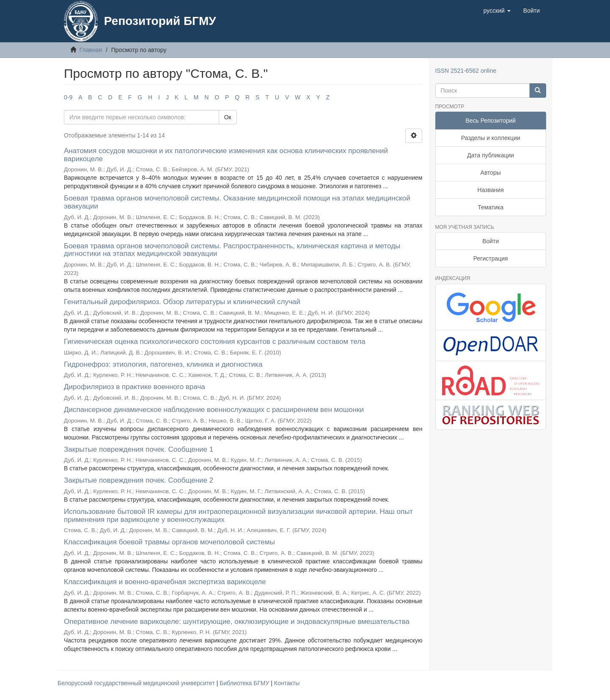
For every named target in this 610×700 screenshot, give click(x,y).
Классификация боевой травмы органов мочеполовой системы (169, 542)
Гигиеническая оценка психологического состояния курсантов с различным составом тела (215, 342)
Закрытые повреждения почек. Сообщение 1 (139, 449)
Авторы (491, 173)
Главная (91, 50)
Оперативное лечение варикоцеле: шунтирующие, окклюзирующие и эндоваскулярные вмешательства (237, 622)
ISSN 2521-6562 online (466, 71)
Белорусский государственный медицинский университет (137, 683)
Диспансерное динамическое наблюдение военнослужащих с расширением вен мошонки (214, 410)
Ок (228, 117)
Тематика (490, 207)
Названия (491, 190)
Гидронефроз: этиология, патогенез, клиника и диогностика (163, 364)
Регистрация (491, 258)
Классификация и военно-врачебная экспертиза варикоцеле (165, 582)
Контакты (287, 683)
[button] (497, 11)
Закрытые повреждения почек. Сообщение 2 (139, 480)
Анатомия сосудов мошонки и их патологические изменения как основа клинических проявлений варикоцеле (226, 155)
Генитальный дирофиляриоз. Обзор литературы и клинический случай (182, 302)
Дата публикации (490, 155)
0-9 (68, 97)
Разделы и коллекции (491, 138)
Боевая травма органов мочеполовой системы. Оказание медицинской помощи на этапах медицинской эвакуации (237, 202)
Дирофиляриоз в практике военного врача (135, 387)
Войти (490, 241)
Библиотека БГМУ (245, 683)
